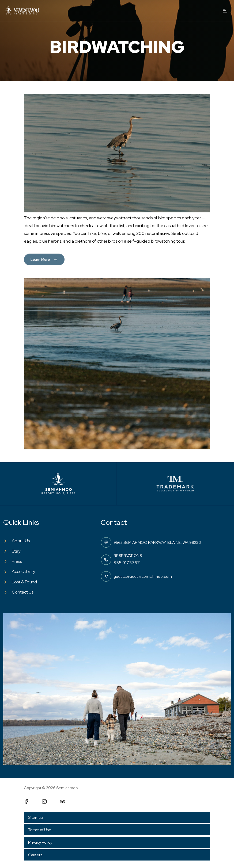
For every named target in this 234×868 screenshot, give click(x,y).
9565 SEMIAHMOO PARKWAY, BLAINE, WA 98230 (157, 542)
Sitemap (35, 817)
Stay (16, 551)
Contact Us (23, 592)
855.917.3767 (127, 563)
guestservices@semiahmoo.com (143, 576)
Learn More (44, 260)
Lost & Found (24, 582)
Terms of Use (40, 830)
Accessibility (23, 571)
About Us (21, 541)
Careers (35, 855)
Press (17, 561)
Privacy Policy (40, 842)
